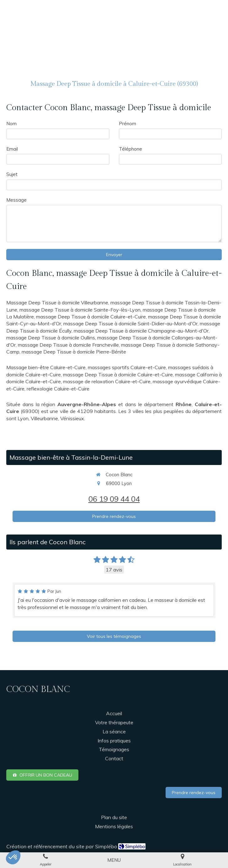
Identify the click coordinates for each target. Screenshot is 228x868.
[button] (13, 857)
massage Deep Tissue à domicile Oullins (51, 338)
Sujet (12, 174)
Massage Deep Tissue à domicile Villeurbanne (57, 302)
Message (16, 200)
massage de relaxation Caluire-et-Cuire (107, 381)
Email (12, 149)
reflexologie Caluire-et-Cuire (58, 389)
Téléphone (130, 149)
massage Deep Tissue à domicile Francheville (68, 345)
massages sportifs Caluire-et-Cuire (127, 367)
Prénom (127, 124)
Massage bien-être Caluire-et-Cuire (46, 367)
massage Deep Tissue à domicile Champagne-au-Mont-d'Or (141, 331)
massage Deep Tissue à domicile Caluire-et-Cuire (91, 317)
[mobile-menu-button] (114, 860)
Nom (11, 124)
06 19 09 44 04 (114, 499)
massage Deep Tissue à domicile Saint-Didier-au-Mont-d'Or (130, 323)
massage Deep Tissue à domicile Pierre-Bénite (74, 352)
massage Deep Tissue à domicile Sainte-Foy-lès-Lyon (80, 310)
